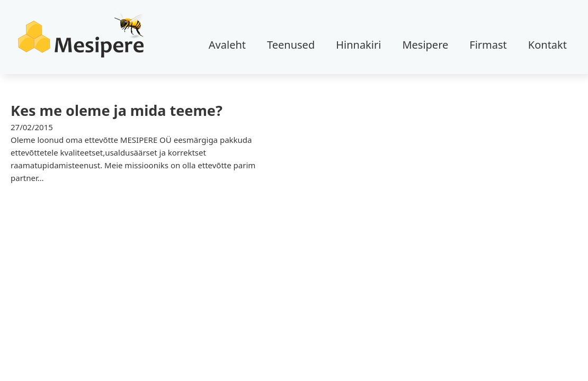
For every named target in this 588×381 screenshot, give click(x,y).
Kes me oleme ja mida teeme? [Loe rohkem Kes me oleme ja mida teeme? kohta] (117, 110)
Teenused (291, 45)
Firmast (488, 45)
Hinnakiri (358, 45)
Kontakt (547, 45)
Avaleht (227, 45)
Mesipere (425, 45)
